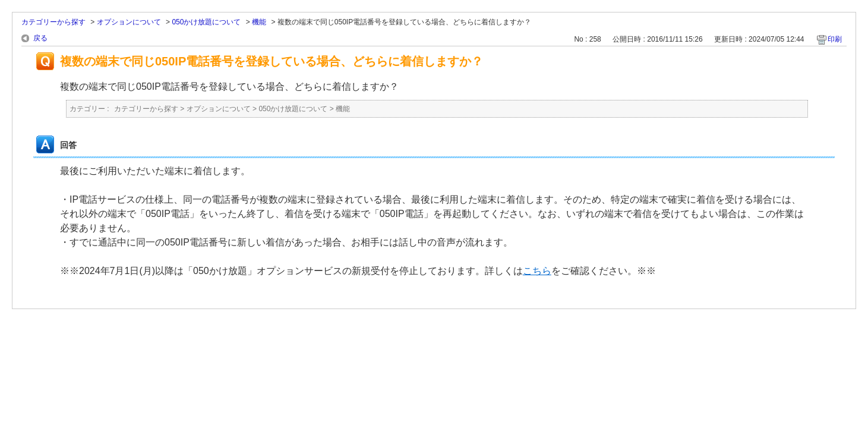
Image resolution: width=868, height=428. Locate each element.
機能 (259, 22)
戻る (40, 38)
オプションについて (129, 22)
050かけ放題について (206, 22)
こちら (537, 271)
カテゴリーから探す (53, 22)
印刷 (835, 39)
